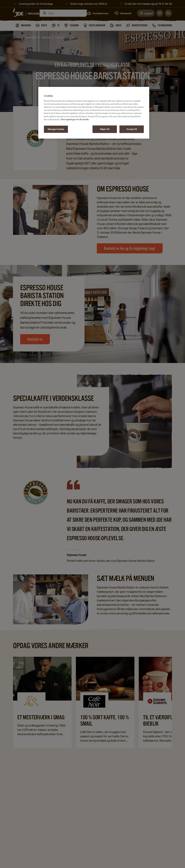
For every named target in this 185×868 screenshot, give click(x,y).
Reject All (105, 129)
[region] (94, 113)
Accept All (132, 129)
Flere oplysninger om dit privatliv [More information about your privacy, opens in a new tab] (75, 119)
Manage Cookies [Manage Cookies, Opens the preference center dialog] (56, 129)
